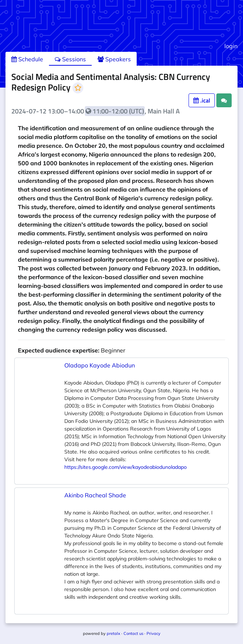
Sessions (70, 59)
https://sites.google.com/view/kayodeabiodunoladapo (126, 467)
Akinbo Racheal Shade (95, 495)
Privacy (153, 633)
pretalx (113, 633)
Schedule (27, 59)
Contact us (133, 633)
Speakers (114, 59)
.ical (202, 100)
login (231, 46)
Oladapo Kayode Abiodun (100, 365)
